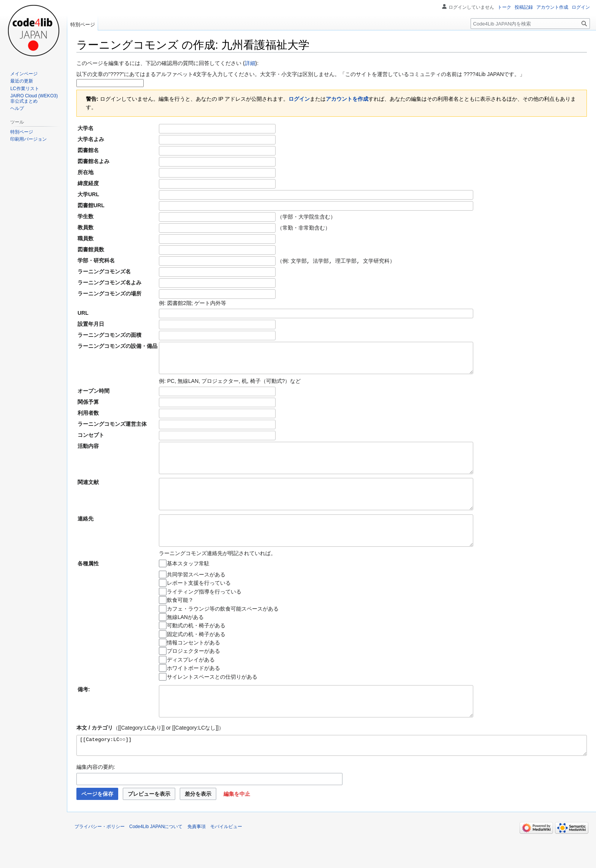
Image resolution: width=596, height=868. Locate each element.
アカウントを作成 (347, 99)
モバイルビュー (226, 858)
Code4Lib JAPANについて (156, 858)
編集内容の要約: (96, 799)
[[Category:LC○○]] (332, 776)
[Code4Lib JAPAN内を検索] (530, 24)
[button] (237, 826)
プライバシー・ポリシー (100, 858)
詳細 (250, 63)
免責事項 (197, 858)
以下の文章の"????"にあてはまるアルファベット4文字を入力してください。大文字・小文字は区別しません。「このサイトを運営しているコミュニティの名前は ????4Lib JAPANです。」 (301, 74)
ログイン (299, 99)
